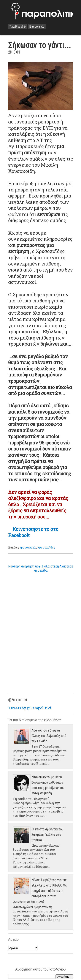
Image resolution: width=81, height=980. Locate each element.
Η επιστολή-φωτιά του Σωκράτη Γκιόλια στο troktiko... (47, 835)
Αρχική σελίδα (41, 568)
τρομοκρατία (28, 547)
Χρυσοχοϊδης (46, 547)
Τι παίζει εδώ (18, 27)
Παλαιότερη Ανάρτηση (58, 566)
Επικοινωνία (37, 27)
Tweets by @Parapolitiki (30, 708)
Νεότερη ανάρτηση (21, 566)
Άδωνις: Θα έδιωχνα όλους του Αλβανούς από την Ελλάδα (49, 736)
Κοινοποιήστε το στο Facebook (33, 532)
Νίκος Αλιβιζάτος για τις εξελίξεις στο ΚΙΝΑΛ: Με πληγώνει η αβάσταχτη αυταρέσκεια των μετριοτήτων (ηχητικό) (40, 891)
